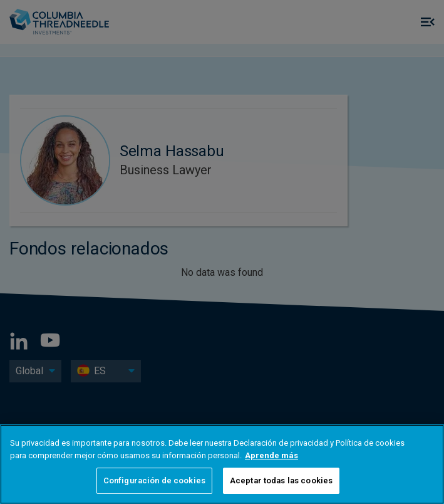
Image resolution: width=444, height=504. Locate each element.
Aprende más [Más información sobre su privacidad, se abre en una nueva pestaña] (271, 455)
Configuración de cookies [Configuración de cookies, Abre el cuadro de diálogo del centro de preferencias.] (154, 480)
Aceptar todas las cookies (281, 480)
